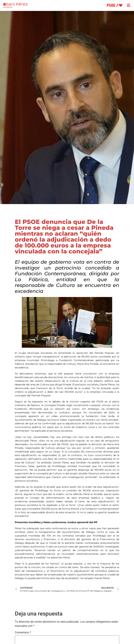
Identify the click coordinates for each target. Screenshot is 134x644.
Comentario (23, 633)
